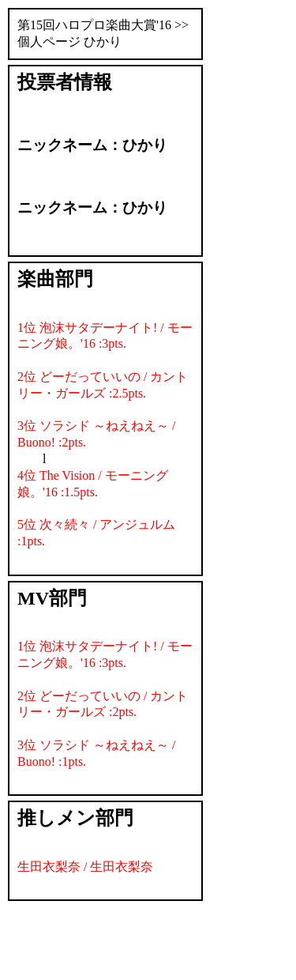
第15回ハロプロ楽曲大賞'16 (94, 25)
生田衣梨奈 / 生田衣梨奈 (85, 867)
